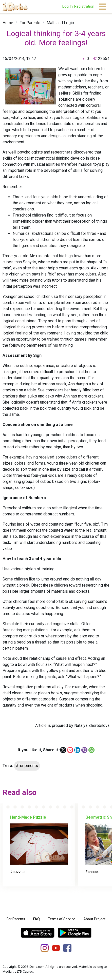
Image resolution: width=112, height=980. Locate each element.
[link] (8, 23)
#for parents (27, 766)
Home (8, 23)
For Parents (30, 23)
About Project (94, 919)
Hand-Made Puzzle (28, 817)
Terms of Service (62, 919)
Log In (67, 6)
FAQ (36, 919)
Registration (84, 6)
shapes (94, 872)
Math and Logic (60, 23)
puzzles (19, 872)
